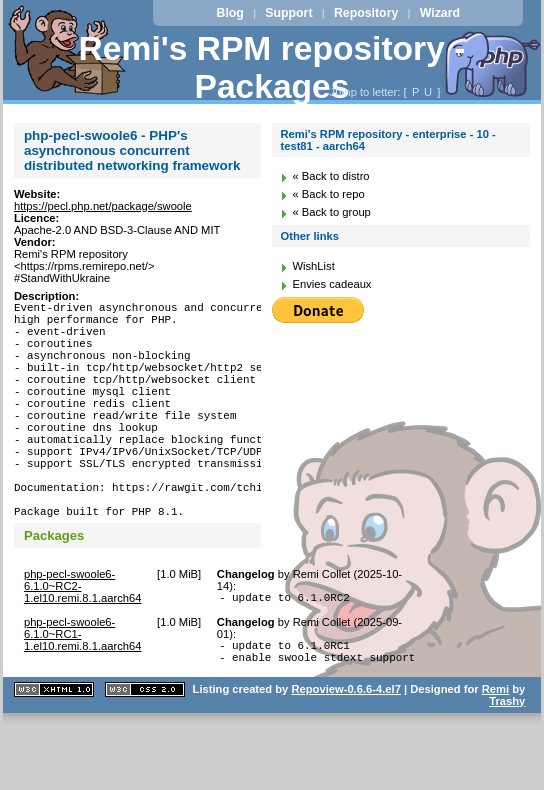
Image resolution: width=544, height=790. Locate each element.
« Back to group (331, 212)
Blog (230, 13)
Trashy (507, 764)
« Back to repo (328, 194)
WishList (313, 266)
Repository (366, 13)
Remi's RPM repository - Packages (272, 67)
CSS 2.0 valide (145, 752)
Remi (495, 752)
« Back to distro (330, 176)
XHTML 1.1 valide (54, 752)
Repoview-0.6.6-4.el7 (345, 752)
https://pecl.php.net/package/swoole (103, 206)
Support (288, 13)
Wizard (440, 13)
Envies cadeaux (331, 284)
